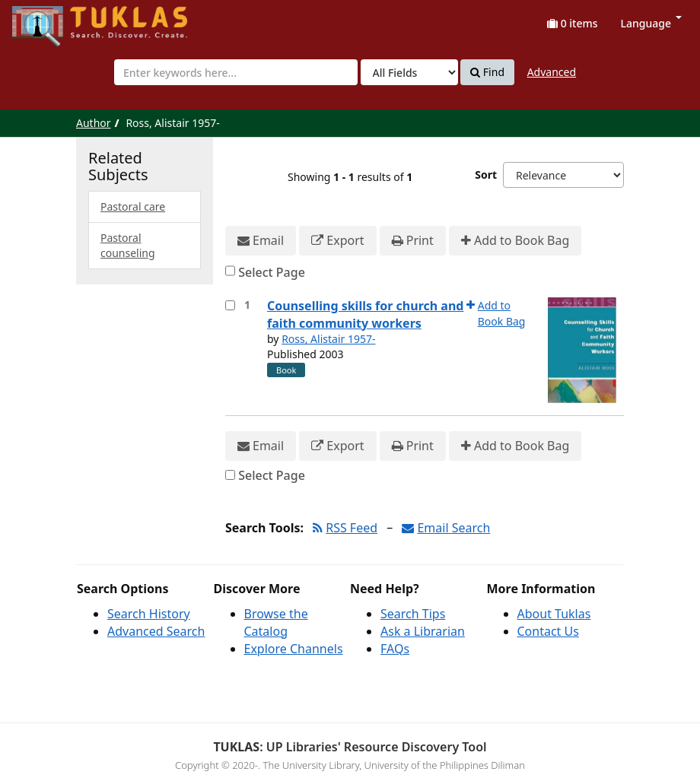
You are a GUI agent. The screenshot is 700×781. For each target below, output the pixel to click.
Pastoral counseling (128, 245)
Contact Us (548, 631)
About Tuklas (554, 614)
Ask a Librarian (423, 631)
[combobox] (236, 72)
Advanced (552, 72)
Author (94, 123)
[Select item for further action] (230, 305)
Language (651, 23)
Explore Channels (294, 649)
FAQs (395, 649)
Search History (149, 614)
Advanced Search (156, 631)
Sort (486, 175)
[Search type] (409, 72)
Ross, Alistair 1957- (328, 339)
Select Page (272, 272)
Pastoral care (133, 206)
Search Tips (413, 614)
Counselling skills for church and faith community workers (365, 314)
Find (487, 72)
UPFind (49, 19)
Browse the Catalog (276, 622)
